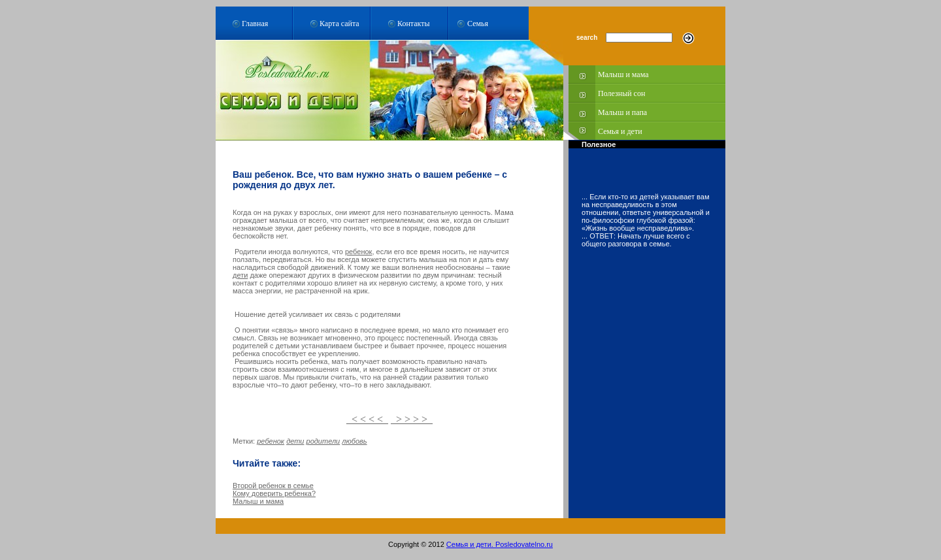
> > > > (412, 419)
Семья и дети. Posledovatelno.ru (500, 544)
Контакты (414, 24)
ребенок (358, 252)
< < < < (367, 419)
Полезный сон (621, 93)
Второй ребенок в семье (273, 486)
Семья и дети (620, 131)
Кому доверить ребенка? (274, 493)
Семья (478, 24)
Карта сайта (339, 24)
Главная (255, 24)
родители (323, 441)
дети (240, 275)
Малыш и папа (622, 112)
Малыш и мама (623, 74)
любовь (354, 441)
